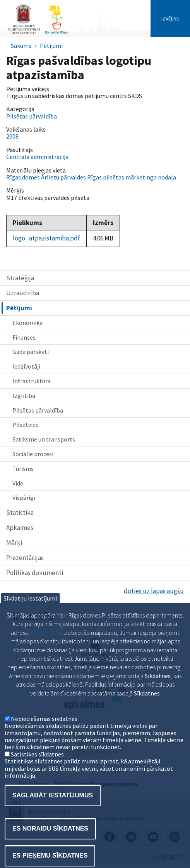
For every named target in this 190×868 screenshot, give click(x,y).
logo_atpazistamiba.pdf (46, 238)
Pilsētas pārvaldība (38, 410)
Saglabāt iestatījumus (53, 816)
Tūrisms (23, 469)
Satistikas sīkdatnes (37, 775)
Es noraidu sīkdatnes (50, 849)
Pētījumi (51, 46)
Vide (18, 483)
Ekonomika (27, 323)
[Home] (38, 33)
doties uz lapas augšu (154, 591)
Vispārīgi (24, 497)
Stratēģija (20, 278)
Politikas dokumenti (35, 573)
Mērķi (14, 543)
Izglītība (24, 396)
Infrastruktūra (32, 381)
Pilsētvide (26, 425)
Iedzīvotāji (26, 366)
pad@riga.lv (46, 653)
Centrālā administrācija (37, 157)
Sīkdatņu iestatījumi (30, 619)
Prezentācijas (25, 558)
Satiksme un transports (44, 439)
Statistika (20, 513)
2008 (12, 136)
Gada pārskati (31, 352)
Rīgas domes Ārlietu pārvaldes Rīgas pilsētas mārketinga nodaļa (91, 177)
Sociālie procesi (33, 454)
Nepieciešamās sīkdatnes (44, 739)
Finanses (24, 337)
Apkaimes (20, 528)
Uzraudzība (23, 293)
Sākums (21, 46)
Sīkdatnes (147, 714)
